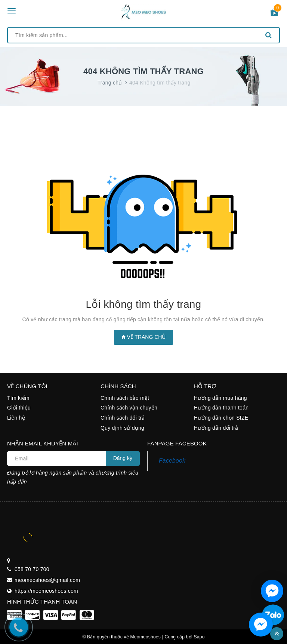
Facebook (172, 461)
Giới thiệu (19, 408)
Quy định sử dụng (122, 428)
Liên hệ (16, 418)
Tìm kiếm (18, 398)
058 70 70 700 (32, 569)
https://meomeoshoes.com (46, 591)
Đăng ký (123, 458)
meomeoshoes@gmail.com (47, 580)
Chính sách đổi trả (123, 418)
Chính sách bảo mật (125, 398)
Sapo (199, 637)
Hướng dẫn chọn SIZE (221, 418)
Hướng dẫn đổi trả (216, 428)
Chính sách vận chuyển (129, 408)
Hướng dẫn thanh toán (221, 408)
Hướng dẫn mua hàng (220, 398)
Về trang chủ (144, 337)
